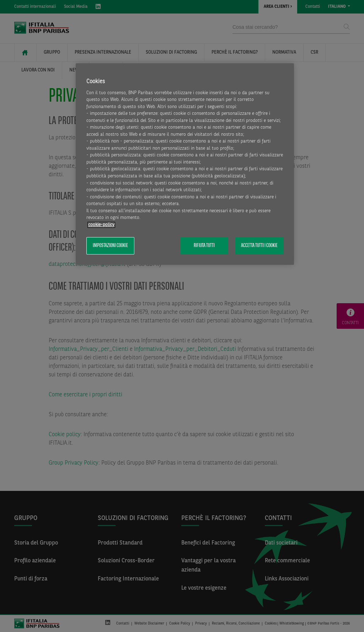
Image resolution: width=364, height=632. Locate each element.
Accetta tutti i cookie (259, 246)
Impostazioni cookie (110, 246)
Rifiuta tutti (204, 246)
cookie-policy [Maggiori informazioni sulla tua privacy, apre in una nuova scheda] (101, 225)
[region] (185, 164)
